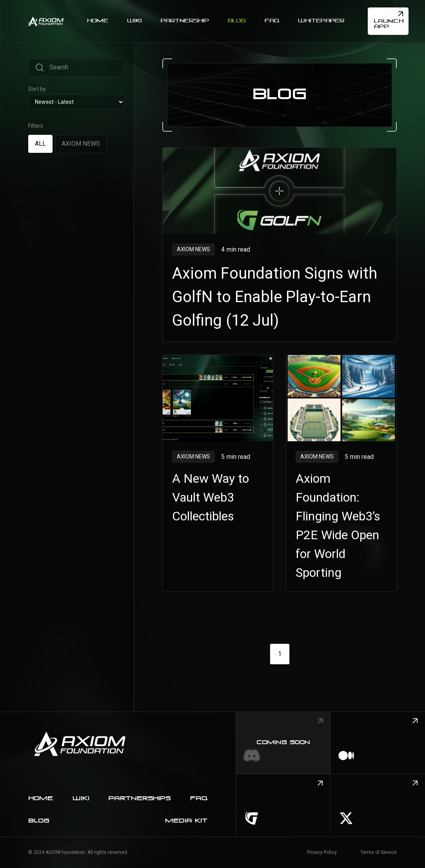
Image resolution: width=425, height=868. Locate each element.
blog (39, 821)
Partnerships (140, 799)
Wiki (81, 799)
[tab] (40, 144)
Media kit (186, 821)
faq (199, 799)
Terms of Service (379, 852)
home (41, 799)
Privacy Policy (322, 852)
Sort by (37, 89)
